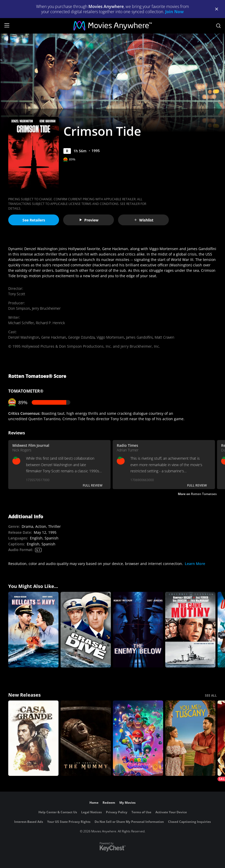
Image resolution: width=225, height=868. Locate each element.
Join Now (174, 12)
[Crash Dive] (86, 630)
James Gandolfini (139, 337)
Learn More (195, 564)
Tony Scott (17, 294)
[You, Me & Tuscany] (190, 738)
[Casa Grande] (33, 738)
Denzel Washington (24, 337)
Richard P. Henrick (50, 323)
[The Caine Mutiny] (190, 630)
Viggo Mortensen (110, 337)
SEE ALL (211, 695)
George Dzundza (81, 337)
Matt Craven (164, 337)
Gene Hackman (54, 337)
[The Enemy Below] (138, 630)
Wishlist (144, 220)
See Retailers (34, 220)
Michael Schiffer (21, 323)
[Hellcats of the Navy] (33, 630)
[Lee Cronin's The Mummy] (86, 738)
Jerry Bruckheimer (46, 308)
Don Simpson (19, 308)
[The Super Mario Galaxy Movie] (138, 738)
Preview (89, 220)
